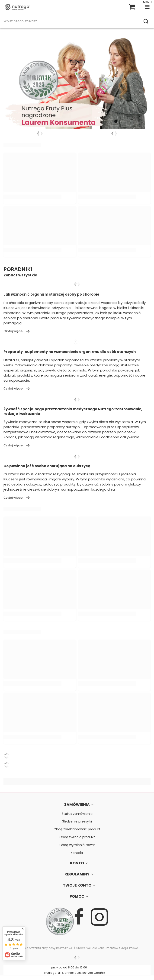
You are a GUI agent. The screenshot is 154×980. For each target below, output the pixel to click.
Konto (77, 863)
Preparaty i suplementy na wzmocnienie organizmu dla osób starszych (70, 352)
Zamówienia (77, 805)
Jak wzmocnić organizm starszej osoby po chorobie (51, 294)
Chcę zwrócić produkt (77, 837)
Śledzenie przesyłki (77, 821)
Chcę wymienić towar (77, 845)
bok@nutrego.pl (104, 967)
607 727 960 (37, 967)
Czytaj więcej (13, 331)
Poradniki (18, 270)
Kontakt (77, 853)
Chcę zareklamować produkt (77, 829)
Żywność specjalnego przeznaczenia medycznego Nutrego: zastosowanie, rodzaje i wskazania (73, 411)
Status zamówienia (77, 814)
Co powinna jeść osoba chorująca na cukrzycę (47, 466)
